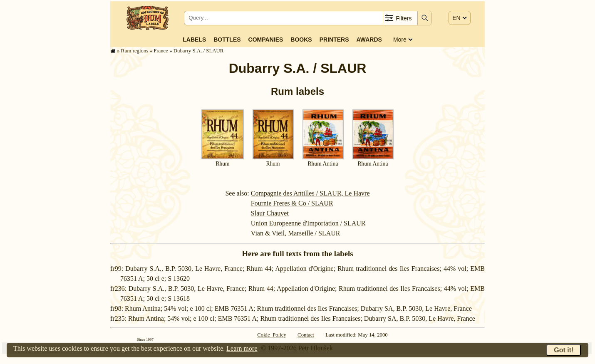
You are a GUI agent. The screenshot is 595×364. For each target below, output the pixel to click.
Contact (306, 335)
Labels (194, 40)
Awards (369, 40)
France (161, 51)
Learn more (242, 348)
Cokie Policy (272, 335)
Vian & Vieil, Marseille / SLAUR (296, 233)
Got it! (564, 350)
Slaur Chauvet (270, 213)
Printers (334, 40)
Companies (266, 40)
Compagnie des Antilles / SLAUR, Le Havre (310, 193)
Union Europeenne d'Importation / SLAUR (308, 223)
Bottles (227, 40)
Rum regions (135, 51)
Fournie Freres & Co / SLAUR (292, 203)
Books (301, 40)
